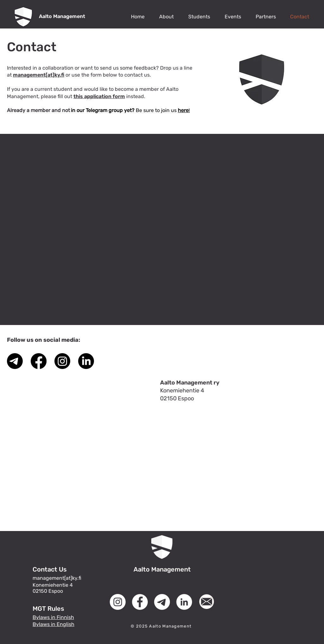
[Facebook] (39, 361)
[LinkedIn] (86, 361)
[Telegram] (15, 361)
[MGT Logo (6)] (206, 602)
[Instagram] (62, 361)
